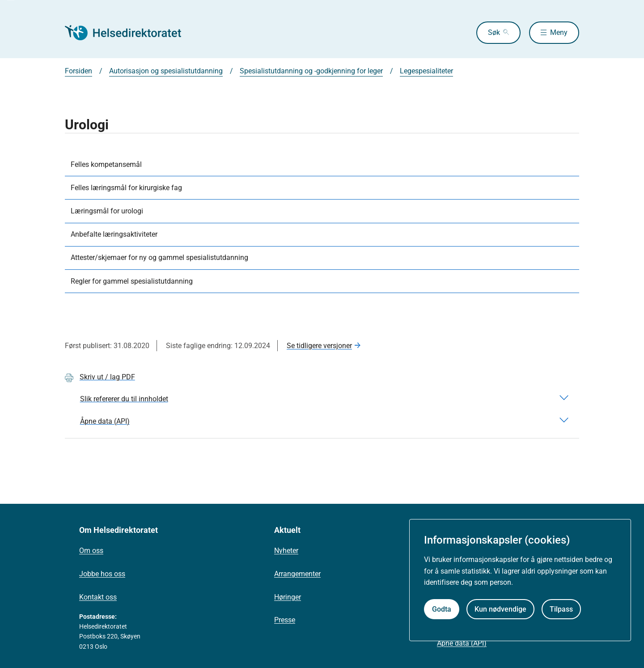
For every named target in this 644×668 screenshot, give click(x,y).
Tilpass (561, 609)
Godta (442, 609)
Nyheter (286, 551)
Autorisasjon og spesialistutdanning (166, 71)
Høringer (288, 597)
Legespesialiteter (426, 71)
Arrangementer (297, 574)
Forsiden (78, 71)
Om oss (91, 551)
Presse (285, 620)
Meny (559, 32)
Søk (494, 32)
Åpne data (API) (462, 643)
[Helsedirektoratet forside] (129, 33)
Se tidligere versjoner (319, 346)
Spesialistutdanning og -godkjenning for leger (311, 71)
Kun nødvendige (500, 609)
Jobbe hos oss (102, 574)
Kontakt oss (98, 597)
